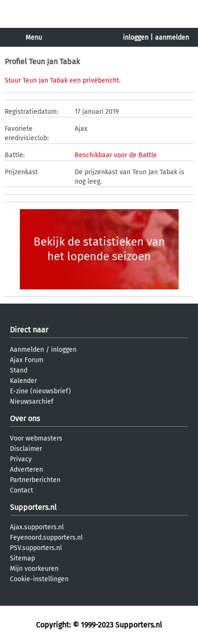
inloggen (136, 38)
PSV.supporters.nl (36, 548)
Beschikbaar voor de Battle (116, 155)
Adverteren (26, 470)
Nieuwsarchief (32, 402)
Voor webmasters (36, 438)
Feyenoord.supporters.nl (46, 538)
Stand (19, 370)
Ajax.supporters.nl (37, 527)
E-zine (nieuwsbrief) (40, 391)
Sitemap (22, 558)
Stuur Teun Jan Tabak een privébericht (62, 80)
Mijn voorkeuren (34, 569)
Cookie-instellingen (39, 579)
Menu (34, 38)
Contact (22, 490)
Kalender (23, 381)
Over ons (25, 419)
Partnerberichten (35, 480)
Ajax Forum (27, 360)
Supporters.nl (33, 507)
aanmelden (172, 38)
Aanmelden (27, 350)
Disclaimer (26, 449)
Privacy (21, 459)
